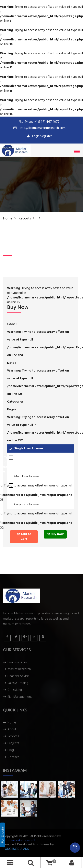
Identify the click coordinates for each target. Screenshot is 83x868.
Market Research (19, 669)
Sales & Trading (18, 683)
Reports (25, 219)
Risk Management (20, 697)
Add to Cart (24, 537)
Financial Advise (18, 676)
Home (8, 219)
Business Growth (19, 663)
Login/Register (39, 136)
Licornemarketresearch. (20, 840)
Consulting (15, 690)
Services (13, 736)
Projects (13, 743)
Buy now (55, 534)
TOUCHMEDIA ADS (16, 849)
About (12, 729)
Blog (11, 750)
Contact (13, 757)
